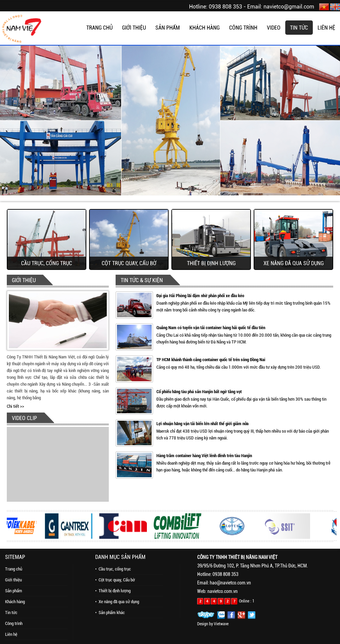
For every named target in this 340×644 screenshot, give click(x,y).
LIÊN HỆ (326, 28)
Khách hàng (15, 602)
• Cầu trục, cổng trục (113, 569)
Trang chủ (14, 569)
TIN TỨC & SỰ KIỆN (142, 280)
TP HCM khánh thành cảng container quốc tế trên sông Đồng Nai (211, 360)
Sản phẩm (14, 591)
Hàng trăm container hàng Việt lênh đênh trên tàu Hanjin (204, 456)
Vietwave (221, 624)
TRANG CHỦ (99, 28)
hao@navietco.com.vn (230, 583)
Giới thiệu (13, 580)
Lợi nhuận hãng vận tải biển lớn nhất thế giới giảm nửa (202, 424)
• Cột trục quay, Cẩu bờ (115, 580)
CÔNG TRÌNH (243, 28)
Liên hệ (11, 634)
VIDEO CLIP (24, 418)
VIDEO (274, 28)
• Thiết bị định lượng (113, 591)
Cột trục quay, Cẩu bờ (129, 263)
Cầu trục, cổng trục (47, 263)
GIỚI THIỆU (134, 28)
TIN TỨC (299, 28)
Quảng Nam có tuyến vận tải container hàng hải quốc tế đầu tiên (211, 328)
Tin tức (11, 613)
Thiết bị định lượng (211, 263)
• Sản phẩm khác (110, 613)
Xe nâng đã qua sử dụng (294, 263)
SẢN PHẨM (168, 28)
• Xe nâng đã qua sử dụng (117, 602)
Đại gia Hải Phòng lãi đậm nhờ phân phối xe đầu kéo (200, 296)
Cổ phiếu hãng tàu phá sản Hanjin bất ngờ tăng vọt (199, 392)
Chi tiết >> (15, 406)
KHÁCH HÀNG (205, 28)
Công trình (14, 623)
